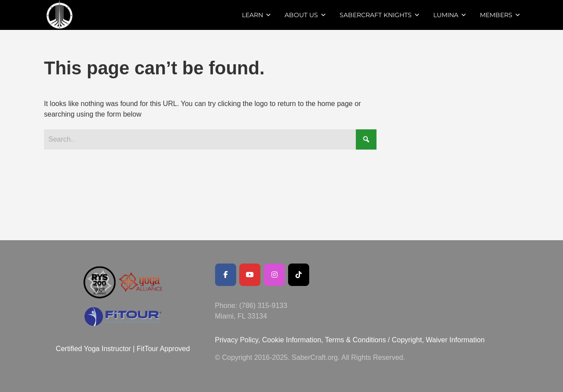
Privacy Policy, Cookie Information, (270, 340)
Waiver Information (455, 340)
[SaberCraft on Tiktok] (299, 275)
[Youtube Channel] (250, 275)
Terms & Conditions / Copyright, (375, 340)
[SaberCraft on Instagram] (274, 275)
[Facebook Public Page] (226, 275)
